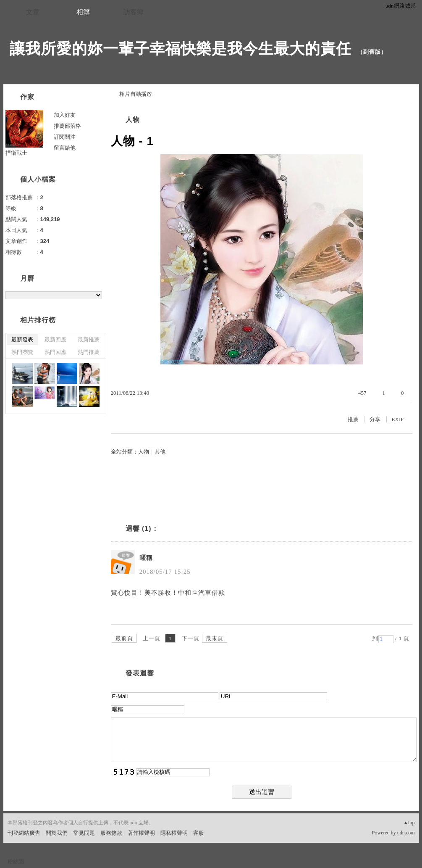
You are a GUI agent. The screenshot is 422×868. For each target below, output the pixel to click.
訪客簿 (134, 12)
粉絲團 (16, 861)
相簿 (83, 12)
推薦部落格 (67, 126)
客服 (199, 833)
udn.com (406, 833)
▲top (409, 823)
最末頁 (215, 638)
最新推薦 (89, 339)
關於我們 (57, 833)
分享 (375, 419)
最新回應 (55, 339)
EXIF (398, 419)
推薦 (353, 419)
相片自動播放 (136, 94)
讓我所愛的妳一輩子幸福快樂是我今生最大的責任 (181, 49)
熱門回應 (55, 352)
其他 (160, 452)
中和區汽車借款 (202, 593)
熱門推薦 (89, 352)
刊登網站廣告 (24, 833)
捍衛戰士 (16, 153)
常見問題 (84, 833)
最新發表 (22, 339)
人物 (133, 120)
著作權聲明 (141, 833)
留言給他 (65, 148)
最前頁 (124, 638)
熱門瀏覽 (22, 352)
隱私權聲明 (174, 833)
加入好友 (65, 115)
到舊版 (372, 52)
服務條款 (111, 833)
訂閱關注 (65, 137)
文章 (33, 12)
